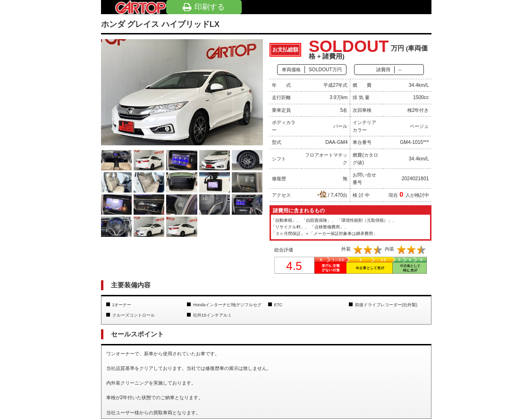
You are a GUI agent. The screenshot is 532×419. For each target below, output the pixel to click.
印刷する (204, 7)
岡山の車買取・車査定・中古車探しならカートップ (141, 7)
